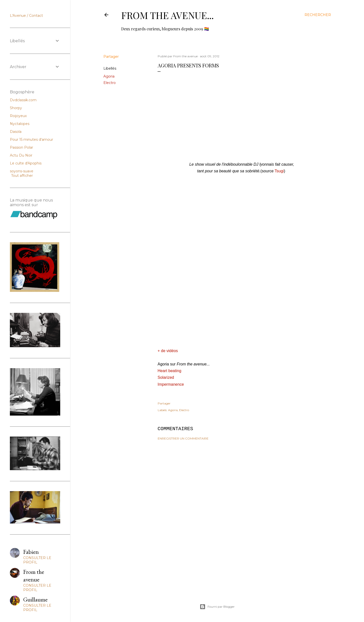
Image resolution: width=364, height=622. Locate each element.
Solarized (166, 377)
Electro (110, 83)
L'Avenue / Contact (26, 16)
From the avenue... (167, 15)
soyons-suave (22, 171)
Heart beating (170, 371)
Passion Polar (21, 147)
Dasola (16, 132)
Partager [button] (111, 57)
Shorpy (16, 108)
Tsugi (279, 171)
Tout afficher (22, 176)
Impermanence (171, 384)
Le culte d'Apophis (26, 163)
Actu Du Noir (21, 155)
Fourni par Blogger (217, 607)
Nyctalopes (20, 124)
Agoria (109, 76)
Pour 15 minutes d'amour (31, 140)
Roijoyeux (18, 116)
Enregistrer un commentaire (183, 438)
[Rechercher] (318, 15)
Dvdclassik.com (23, 100)
